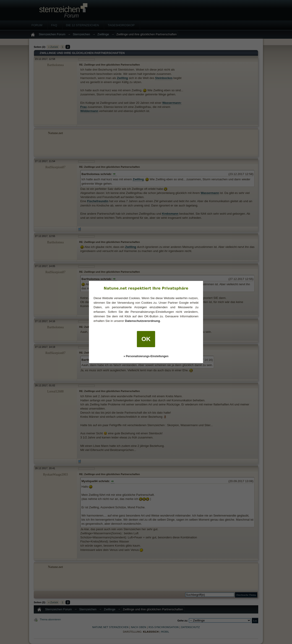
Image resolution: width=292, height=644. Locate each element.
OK (146, 339)
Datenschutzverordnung (142, 321)
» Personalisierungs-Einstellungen (146, 356)
